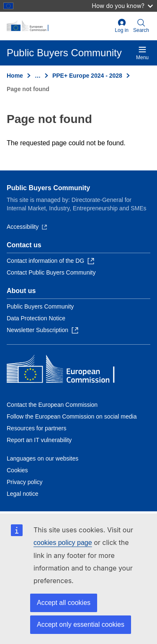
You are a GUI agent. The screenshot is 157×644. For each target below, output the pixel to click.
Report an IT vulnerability (39, 440)
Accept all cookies (64, 603)
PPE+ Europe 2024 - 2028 (87, 76)
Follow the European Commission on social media (72, 416)
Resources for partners (36, 428)
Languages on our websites (42, 458)
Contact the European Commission (52, 405)
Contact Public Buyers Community (51, 272)
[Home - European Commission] (59, 26)
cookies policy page (63, 543)
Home (15, 76)
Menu (142, 53)
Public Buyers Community (48, 188)
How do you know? (122, 6)
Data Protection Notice (36, 318)
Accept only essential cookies (81, 624)
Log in (122, 26)
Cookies (17, 470)
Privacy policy (25, 482)
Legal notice (23, 494)
